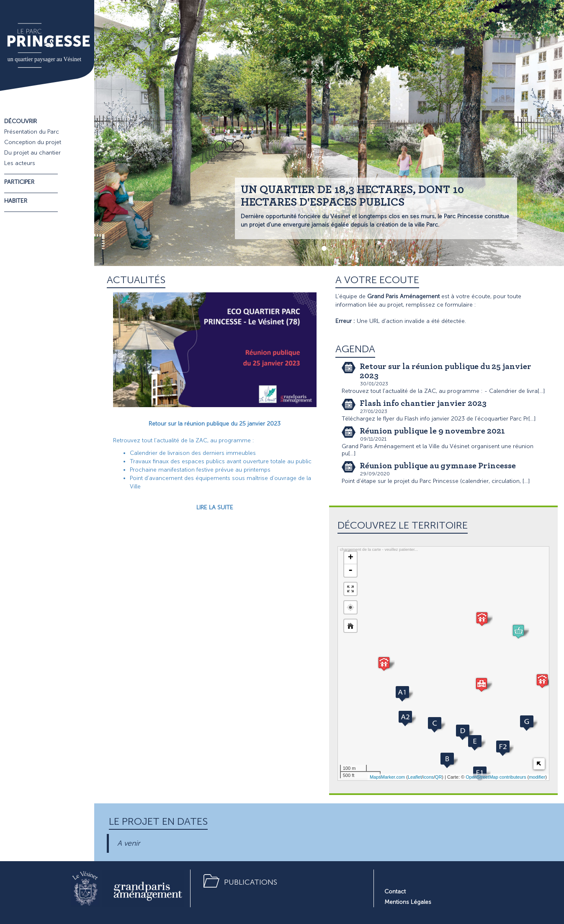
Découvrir (21, 121)
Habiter (16, 201)
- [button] (350, 570)
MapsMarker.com (387, 777)
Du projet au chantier (32, 153)
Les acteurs (20, 163)
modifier (537, 777)
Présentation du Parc (32, 132)
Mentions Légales (408, 902)
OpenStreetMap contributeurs (496, 777)
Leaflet (415, 777)
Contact (395, 892)
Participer (19, 182)
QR (439, 777)
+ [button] (351, 558)
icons (428, 777)
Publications (251, 882)
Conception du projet (33, 142)
